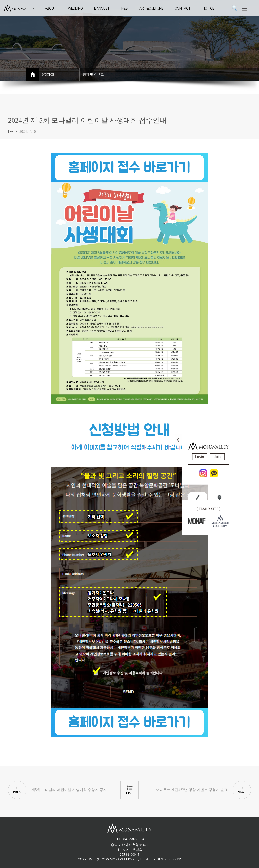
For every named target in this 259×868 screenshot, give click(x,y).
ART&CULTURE (151, 8)
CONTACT (183, 8)
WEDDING (75, 8)
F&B (125, 8)
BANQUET (102, 8)
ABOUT (50, 8)
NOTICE (208, 8)
